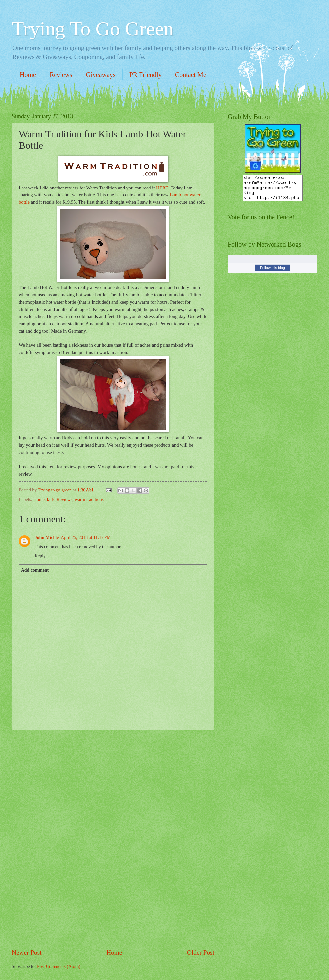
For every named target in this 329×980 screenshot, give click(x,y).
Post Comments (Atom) (59, 967)
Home (28, 75)
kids (51, 500)
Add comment (35, 570)
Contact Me (191, 75)
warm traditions (89, 500)
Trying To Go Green (93, 29)
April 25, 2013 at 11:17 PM (86, 537)
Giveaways (101, 75)
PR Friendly (145, 75)
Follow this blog (273, 273)
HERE (162, 188)
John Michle (47, 537)
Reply (40, 556)
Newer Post (27, 953)
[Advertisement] (113, 839)
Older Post (201, 953)
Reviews (61, 75)
